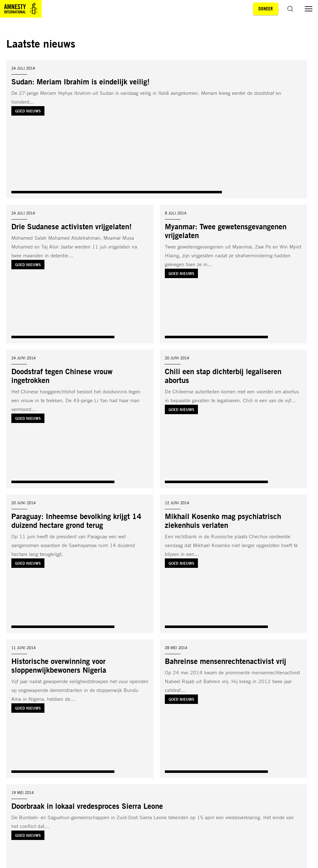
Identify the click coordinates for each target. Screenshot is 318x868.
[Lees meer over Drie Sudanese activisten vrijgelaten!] (80, 274)
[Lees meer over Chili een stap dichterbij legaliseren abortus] (233, 419)
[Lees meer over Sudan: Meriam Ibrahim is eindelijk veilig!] (157, 129)
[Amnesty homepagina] (21, 9)
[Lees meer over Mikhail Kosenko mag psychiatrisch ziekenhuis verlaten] (233, 564)
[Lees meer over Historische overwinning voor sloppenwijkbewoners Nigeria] (80, 709)
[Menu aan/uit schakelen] (309, 9)
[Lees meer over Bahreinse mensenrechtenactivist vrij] (233, 709)
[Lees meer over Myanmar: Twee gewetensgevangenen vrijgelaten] (233, 274)
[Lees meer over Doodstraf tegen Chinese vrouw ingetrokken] (80, 419)
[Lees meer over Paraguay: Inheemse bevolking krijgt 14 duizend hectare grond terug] (80, 564)
